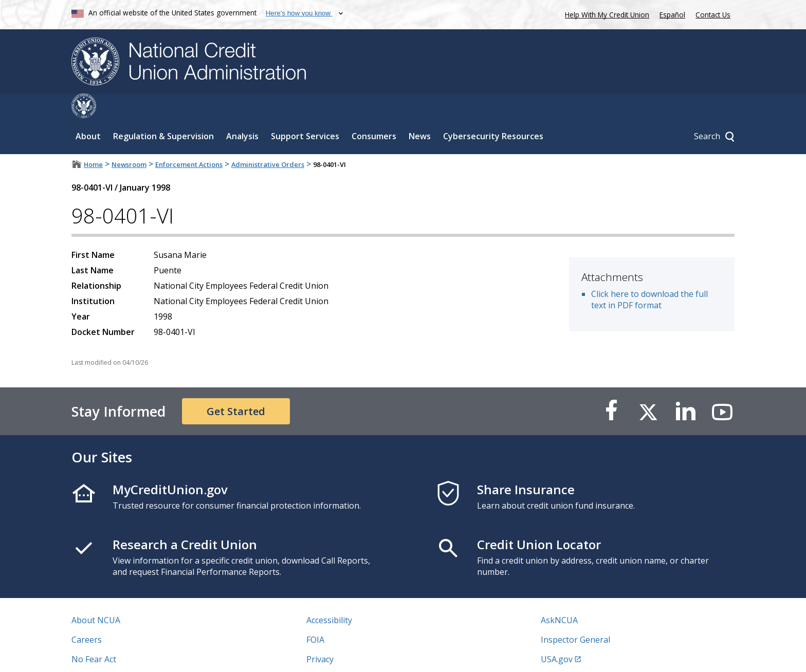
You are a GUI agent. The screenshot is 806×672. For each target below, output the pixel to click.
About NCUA (96, 595)
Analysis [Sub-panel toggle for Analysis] (242, 111)
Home (93, 140)
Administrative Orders (268, 140)
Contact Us (713, 15)
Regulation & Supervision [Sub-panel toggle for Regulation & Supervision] (163, 111)
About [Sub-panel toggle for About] (88, 111)
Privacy (320, 634)
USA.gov (557, 634)
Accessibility (329, 595)
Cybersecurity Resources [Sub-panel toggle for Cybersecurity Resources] (493, 111)
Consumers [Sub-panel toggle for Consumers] (374, 111)
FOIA (315, 615)
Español (672, 15)
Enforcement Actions (189, 140)
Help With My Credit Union (605, 14)
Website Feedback (341, 654)
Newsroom (129, 140)
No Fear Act (94, 634)
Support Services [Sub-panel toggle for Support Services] (305, 111)
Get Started (236, 387)
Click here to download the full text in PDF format (649, 275)
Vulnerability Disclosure (117, 654)
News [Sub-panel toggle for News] (420, 111)
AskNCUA (559, 595)
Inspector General (575, 615)
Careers (87, 615)
